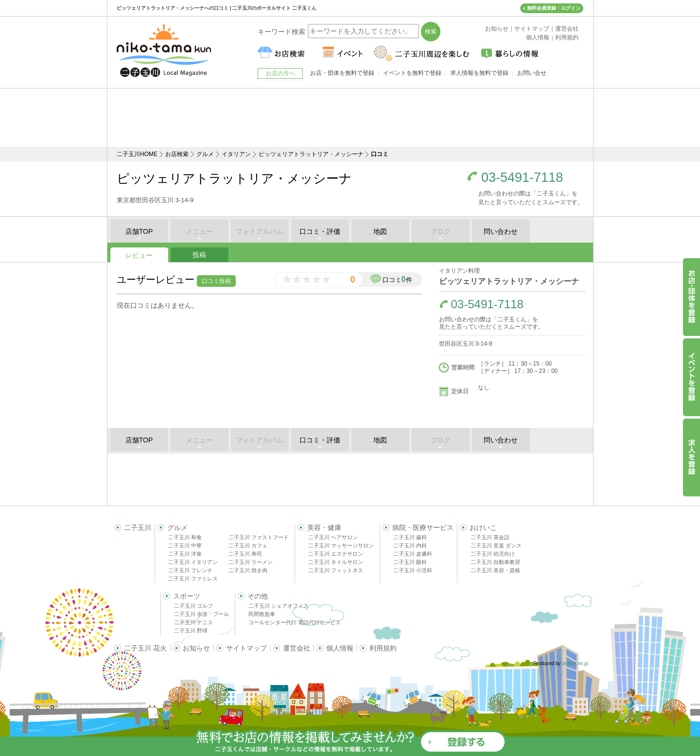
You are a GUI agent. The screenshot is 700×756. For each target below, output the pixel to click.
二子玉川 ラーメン (251, 562)
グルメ (205, 154)
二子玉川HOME (137, 154)
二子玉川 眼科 (410, 562)
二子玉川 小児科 (413, 570)
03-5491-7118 (522, 178)
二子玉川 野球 (191, 631)
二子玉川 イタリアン (193, 562)
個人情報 (340, 648)
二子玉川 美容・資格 (495, 570)
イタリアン (236, 154)
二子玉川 (138, 527)
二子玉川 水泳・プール (201, 614)
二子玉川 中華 (185, 545)
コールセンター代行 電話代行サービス (295, 622)
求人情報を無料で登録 (479, 73)
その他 (258, 596)
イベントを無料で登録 (412, 73)
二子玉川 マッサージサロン (341, 545)
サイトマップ (246, 648)
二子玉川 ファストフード (259, 537)
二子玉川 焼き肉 (248, 570)
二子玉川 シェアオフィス (279, 606)
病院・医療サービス (423, 527)
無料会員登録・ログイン (554, 8)
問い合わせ (501, 231)
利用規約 (383, 648)
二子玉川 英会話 (490, 537)
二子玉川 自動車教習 (495, 562)
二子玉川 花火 (145, 648)
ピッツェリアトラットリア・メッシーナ (311, 154)
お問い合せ (532, 73)
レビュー (139, 255)
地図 (380, 231)
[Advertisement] (350, 118)
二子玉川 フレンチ (190, 570)
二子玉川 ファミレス (193, 579)
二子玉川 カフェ (248, 545)
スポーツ (187, 596)
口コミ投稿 (216, 281)
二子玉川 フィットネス (336, 570)
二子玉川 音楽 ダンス (496, 545)
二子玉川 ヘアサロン (333, 537)
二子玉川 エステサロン (336, 554)
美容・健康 (324, 527)
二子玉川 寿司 (245, 554)
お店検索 (177, 154)
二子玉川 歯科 (410, 537)
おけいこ (483, 527)
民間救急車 (262, 614)
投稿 (199, 255)
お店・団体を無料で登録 (342, 73)
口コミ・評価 (320, 231)
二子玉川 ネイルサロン (336, 562)
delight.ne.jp (575, 663)
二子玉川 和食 (185, 537)
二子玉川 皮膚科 (413, 554)
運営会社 (297, 648)
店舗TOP (139, 231)
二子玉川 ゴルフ (193, 606)
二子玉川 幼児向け (493, 554)
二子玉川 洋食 (185, 554)
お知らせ (196, 648)
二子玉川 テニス (193, 622)
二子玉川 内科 (410, 545)
